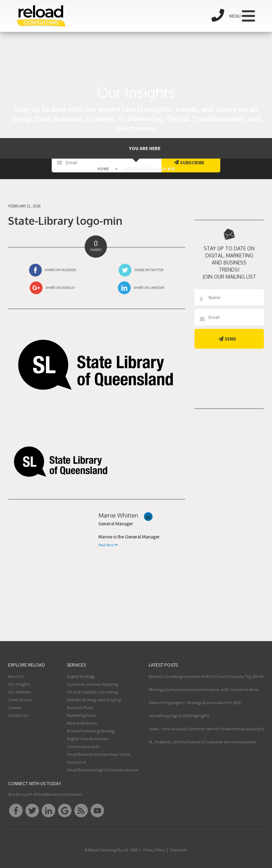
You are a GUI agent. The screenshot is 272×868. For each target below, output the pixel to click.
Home (103, 169)
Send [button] (227, 339)
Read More (108, 545)
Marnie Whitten (118, 515)
